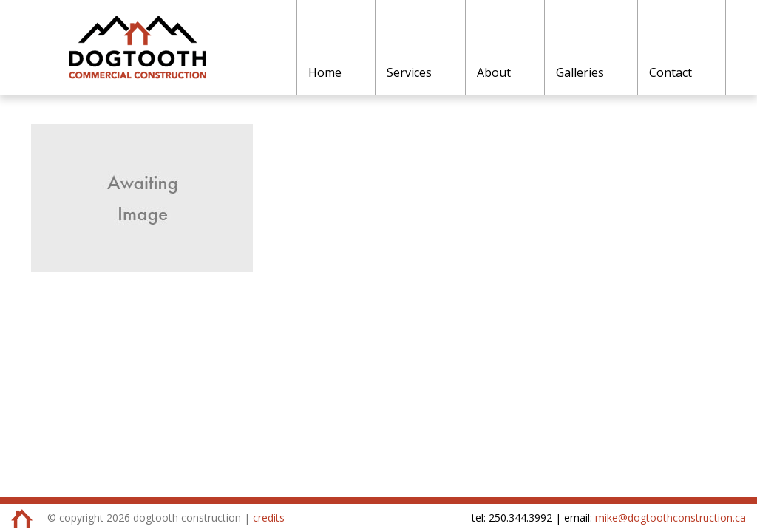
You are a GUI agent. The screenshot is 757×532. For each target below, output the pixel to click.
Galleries (580, 72)
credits (269, 518)
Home (325, 72)
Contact (671, 72)
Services (409, 72)
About (494, 72)
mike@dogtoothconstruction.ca (671, 518)
